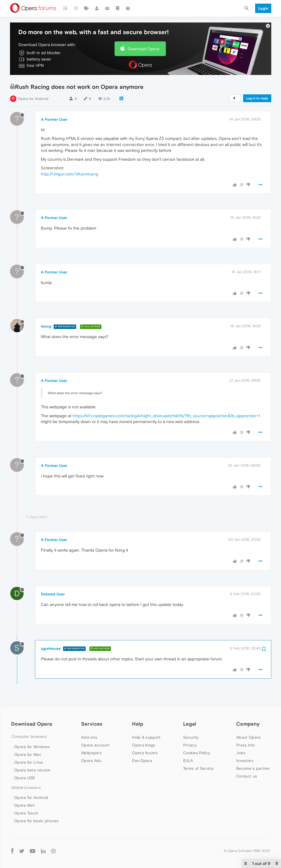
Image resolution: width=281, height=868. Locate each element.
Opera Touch (26, 813)
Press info (245, 745)
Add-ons (89, 737)
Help (138, 724)
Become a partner (253, 768)
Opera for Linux (29, 762)
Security (191, 737)
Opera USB (25, 778)
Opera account (95, 745)
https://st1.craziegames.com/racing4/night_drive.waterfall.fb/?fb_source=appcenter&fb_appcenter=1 (166, 416)
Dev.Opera (142, 761)
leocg (46, 326)
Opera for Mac (28, 754)
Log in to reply (257, 98)
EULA (188, 761)
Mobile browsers (26, 788)
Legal (190, 724)
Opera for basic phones (36, 821)
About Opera (248, 737)
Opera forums (145, 753)
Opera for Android (33, 99)
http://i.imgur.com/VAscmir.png (69, 174)
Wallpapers (91, 753)
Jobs (241, 753)
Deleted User (53, 594)
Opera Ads (91, 761)
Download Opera (143, 49)
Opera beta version (32, 770)
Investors (245, 761)
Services (92, 724)
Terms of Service (198, 768)
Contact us (247, 776)
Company (248, 724)
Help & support (146, 737)
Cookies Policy (197, 753)
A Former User (54, 119)
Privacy (190, 745)
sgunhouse (51, 648)
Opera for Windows (32, 747)
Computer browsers (29, 737)
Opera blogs (144, 745)
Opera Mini (24, 805)
